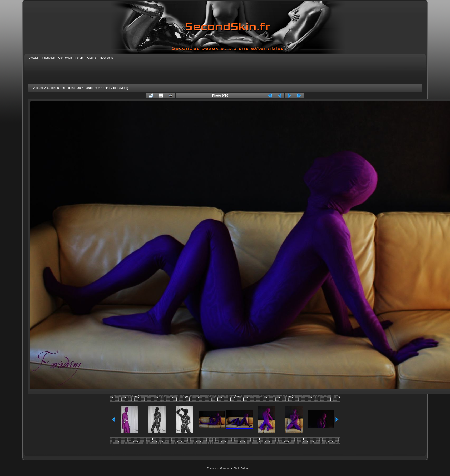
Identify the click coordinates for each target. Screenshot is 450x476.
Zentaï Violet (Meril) (114, 88)
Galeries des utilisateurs (64, 88)
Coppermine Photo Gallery (234, 468)
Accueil (38, 88)
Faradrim (91, 88)
